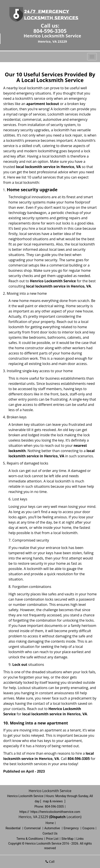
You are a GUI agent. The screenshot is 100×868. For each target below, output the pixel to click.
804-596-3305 (50, 31)
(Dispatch (58, 817)
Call (50, 861)
